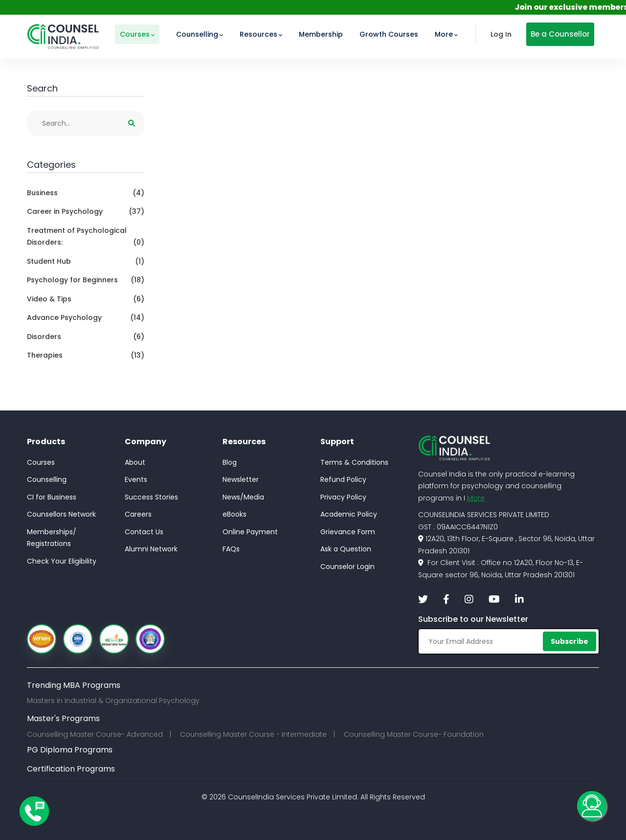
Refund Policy (343, 479)
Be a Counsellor (560, 34)
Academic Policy (349, 514)
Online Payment (250, 532)
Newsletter (241, 479)
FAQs (231, 549)
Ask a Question (346, 549)
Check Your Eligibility (62, 561)
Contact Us (144, 532)
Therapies (86, 355)
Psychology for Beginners (86, 280)
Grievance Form (348, 532)
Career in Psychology (86, 212)
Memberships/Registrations (52, 538)
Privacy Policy (343, 497)
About (135, 462)
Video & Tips (86, 299)
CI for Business (52, 497)
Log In (501, 34)
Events (136, 479)
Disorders (86, 337)
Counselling (47, 479)
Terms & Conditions (354, 462)
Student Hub (86, 261)
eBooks (235, 514)
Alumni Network (151, 549)
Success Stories (151, 497)
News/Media (243, 497)
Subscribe (570, 641)
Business (86, 193)
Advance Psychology (86, 318)
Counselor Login (347, 567)
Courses (41, 462)
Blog (230, 462)
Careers (138, 514)
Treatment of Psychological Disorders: (86, 237)
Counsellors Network (61, 514)
